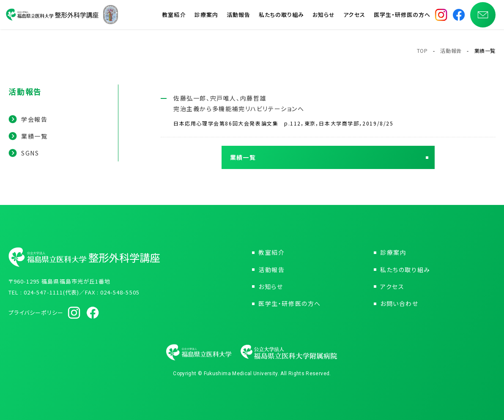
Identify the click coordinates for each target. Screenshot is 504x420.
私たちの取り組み (281, 17)
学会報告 (34, 119)
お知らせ (324, 17)
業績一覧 (34, 136)
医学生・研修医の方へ (402, 17)
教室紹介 (174, 17)
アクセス (354, 17)
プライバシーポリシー (36, 312)
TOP (422, 50)
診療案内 (206, 17)
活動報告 (238, 17)
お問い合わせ (399, 303)
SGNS (30, 153)
